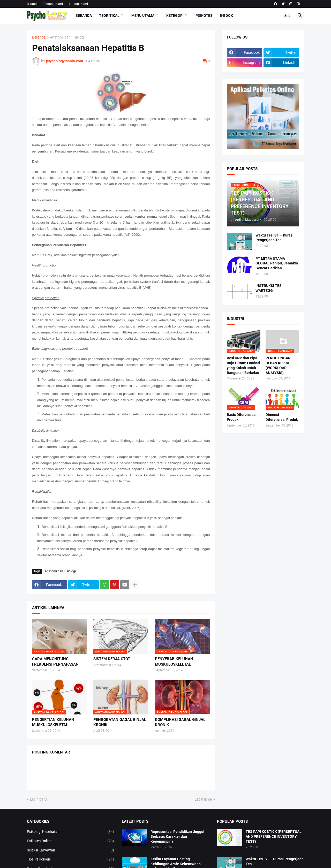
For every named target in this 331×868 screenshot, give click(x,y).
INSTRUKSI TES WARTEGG (269, 288)
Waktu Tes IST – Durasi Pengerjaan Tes (274, 238)
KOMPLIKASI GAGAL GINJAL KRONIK (180, 722)
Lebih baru (38, 799)
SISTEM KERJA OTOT (112, 659)
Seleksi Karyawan (71, 850)
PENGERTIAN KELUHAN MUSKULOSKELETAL (53, 722)
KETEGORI (175, 16)
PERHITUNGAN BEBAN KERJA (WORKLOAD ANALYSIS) (278, 365)
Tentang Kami (53, 4)
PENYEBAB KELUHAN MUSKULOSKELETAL (174, 661)
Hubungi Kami (78, 4)
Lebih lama (203, 799)
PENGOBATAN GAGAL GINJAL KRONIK (120, 722)
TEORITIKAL (109, 16)
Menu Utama (143, 16)
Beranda (33, 4)
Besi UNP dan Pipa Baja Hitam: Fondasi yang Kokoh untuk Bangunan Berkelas (243, 365)
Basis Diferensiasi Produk (242, 417)
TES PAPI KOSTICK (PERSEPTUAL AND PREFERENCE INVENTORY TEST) (274, 836)
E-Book (226, 16)
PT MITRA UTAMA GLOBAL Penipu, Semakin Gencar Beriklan (277, 263)
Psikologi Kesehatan (71, 832)
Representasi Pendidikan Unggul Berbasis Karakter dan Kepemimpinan (177, 836)
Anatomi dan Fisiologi (67, 37)
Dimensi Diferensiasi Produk (282, 417)
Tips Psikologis (71, 859)
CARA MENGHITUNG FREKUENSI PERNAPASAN (55, 661)
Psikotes (204, 16)
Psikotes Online (71, 841)
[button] (287, 16)
